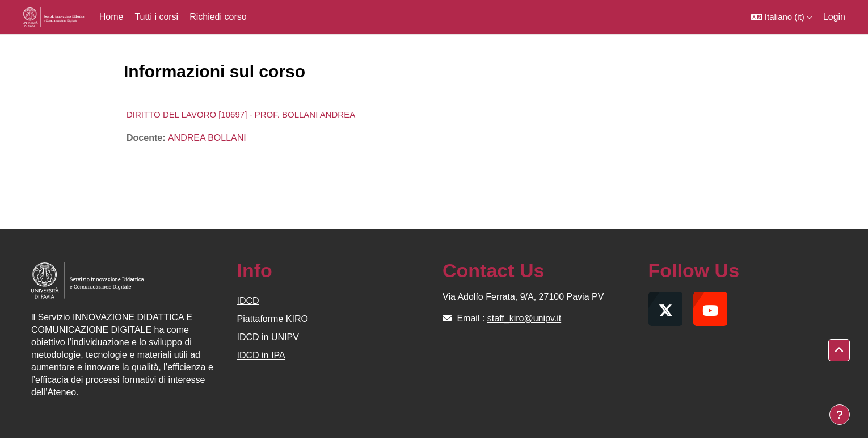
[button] (781, 17)
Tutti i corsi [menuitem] (156, 17)
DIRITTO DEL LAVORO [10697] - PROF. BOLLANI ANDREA (241, 114)
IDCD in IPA (261, 355)
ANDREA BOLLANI (207, 138)
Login (834, 17)
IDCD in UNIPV (268, 337)
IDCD (248, 301)
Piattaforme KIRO (273, 319)
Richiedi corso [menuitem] (218, 17)
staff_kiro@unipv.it (524, 318)
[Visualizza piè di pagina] (840, 415)
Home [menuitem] (111, 17)
